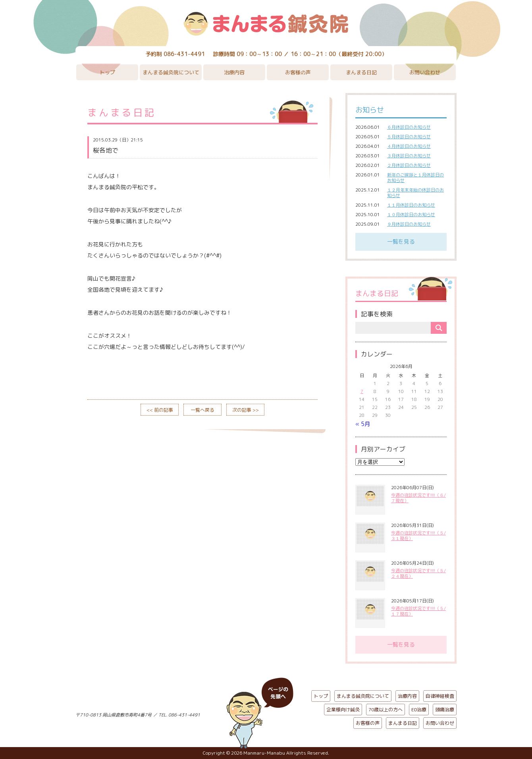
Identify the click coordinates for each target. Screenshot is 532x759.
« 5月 (363, 424)
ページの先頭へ (260, 713)
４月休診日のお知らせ (409, 146)
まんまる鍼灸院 (266, 24)
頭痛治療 (445, 710)
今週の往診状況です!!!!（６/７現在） (418, 498)
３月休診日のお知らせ (409, 156)
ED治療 (419, 710)
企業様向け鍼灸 (343, 710)
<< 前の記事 (160, 410)
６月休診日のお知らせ (409, 127)
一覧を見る (401, 241)
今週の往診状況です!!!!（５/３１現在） (418, 536)
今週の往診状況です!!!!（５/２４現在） (418, 573)
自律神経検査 (440, 696)
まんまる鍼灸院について (171, 72)
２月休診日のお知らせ (409, 165)
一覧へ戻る (202, 410)
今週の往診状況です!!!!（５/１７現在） (418, 611)
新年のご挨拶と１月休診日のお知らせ (415, 178)
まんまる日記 (361, 72)
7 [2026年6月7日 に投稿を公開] (362, 391)
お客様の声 (298, 72)
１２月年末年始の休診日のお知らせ (415, 193)
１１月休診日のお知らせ (411, 205)
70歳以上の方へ (386, 710)
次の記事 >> (246, 410)
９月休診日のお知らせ (409, 224)
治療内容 (234, 72)
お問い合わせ (425, 72)
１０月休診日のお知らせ (411, 215)
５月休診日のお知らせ (409, 137)
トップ (107, 72)
